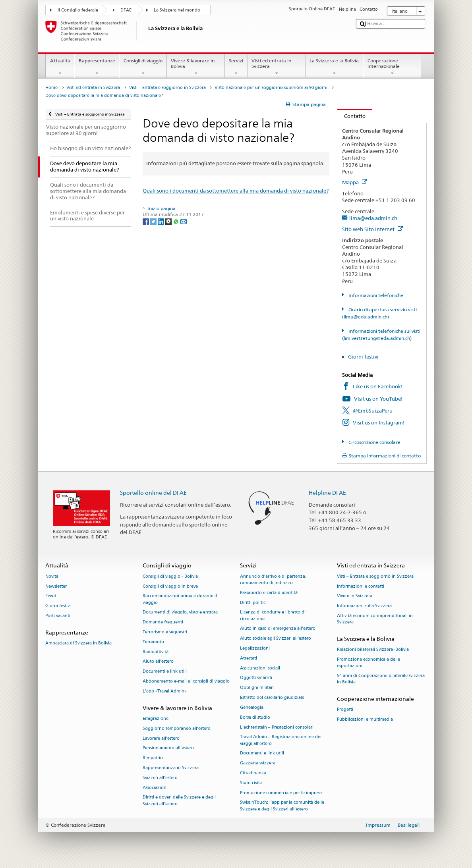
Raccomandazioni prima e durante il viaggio (180, 599)
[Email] (184, 221)
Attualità (60, 67)
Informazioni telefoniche (375, 295)
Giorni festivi (363, 357)
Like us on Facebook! (378, 386)
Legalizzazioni (255, 648)
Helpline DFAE (327, 493)
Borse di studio (255, 717)
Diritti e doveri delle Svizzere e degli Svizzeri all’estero (179, 801)
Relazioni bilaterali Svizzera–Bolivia (373, 650)
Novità (52, 576)
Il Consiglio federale (78, 10)
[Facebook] (146, 221)
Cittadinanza (253, 773)
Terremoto (153, 642)
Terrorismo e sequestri (165, 632)
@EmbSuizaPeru (373, 411)
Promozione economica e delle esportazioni (369, 663)
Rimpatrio (153, 758)
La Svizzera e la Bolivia (334, 67)
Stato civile (251, 783)
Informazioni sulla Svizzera (364, 606)
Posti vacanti (58, 616)
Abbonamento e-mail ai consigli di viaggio (186, 681)
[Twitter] (154, 221)
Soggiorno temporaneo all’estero (177, 728)
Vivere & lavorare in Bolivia (196, 67)
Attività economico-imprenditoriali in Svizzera (375, 619)
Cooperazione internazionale (392, 67)
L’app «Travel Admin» (165, 691)
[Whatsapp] (177, 221)
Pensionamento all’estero (168, 748)
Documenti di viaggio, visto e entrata (180, 612)
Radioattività (156, 652)
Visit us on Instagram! (379, 422)
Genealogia (252, 707)
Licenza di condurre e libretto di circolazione (273, 616)
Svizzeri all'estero (160, 778)
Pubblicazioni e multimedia (365, 719)
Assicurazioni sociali (260, 668)
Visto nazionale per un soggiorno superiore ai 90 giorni (271, 88)
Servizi (236, 67)
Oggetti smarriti (256, 678)
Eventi (51, 596)
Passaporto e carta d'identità (269, 593)
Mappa (355, 182)
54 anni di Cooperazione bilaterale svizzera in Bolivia (381, 679)
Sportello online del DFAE (153, 493)
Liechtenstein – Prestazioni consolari (277, 727)
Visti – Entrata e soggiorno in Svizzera (167, 88)
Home (51, 88)
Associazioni (155, 788)
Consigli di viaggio (143, 67)
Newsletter (56, 586)
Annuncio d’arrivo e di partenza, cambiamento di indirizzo (273, 580)
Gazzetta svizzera (258, 763)
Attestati (249, 658)
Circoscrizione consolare (374, 442)
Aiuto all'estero (158, 662)
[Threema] (169, 221)
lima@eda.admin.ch (373, 218)
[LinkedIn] (162, 221)
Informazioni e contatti (361, 586)
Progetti (345, 710)
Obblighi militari (257, 688)
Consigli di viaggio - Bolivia (170, 576)
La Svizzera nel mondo (177, 10)
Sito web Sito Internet (372, 229)
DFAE (126, 10)
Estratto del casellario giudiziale (272, 697)
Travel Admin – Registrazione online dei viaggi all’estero (281, 740)
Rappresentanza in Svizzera (171, 768)
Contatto (351, 116)
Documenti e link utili (165, 672)
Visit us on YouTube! (378, 399)
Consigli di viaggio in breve (170, 586)
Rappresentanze (97, 67)
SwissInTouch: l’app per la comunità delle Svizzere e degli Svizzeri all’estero (282, 806)
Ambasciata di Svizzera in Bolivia (78, 643)
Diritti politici (253, 603)
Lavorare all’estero (161, 738)
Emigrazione (156, 719)
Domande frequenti (163, 622)
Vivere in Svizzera (355, 596)
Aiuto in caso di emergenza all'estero (278, 629)
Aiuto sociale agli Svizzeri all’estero (276, 639)
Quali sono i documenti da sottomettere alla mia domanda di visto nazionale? (236, 191)
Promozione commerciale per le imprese (281, 793)
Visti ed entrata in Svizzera (277, 67)
